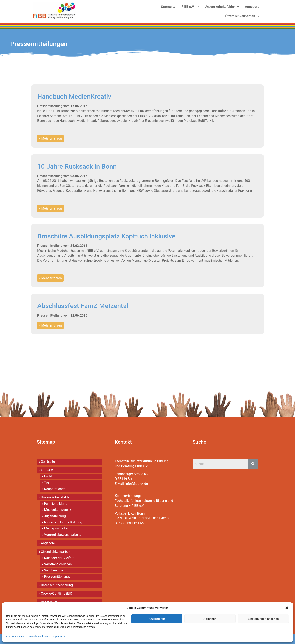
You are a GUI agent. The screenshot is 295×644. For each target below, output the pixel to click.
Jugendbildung (55, 516)
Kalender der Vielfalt (59, 558)
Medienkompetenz (58, 510)
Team (48, 482)
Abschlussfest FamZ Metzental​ (83, 306)
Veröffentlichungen (58, 564)
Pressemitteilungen (39, 44)
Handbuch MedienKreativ (74, 96)
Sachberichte (54, 570)
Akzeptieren (157, 619)
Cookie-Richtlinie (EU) (56, 594)
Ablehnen (210, 619)
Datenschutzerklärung (38, 637)
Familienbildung (56, 504)
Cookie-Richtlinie (15, 637)
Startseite (168, 7)
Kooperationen (55, 489)
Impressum (59, 637)
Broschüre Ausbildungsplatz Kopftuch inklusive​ (106, 236)
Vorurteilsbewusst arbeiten (64, 535)
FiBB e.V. (190, 7)
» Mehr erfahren (50, 139)
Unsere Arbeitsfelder (222, 7)
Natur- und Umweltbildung (63, 522)
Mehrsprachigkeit (57, 528)
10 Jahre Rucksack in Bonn (77, 166)
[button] (287, 608)
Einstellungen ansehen (263, 619)
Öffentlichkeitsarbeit (242, 16)
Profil (48, 476)
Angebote (252, 7)
